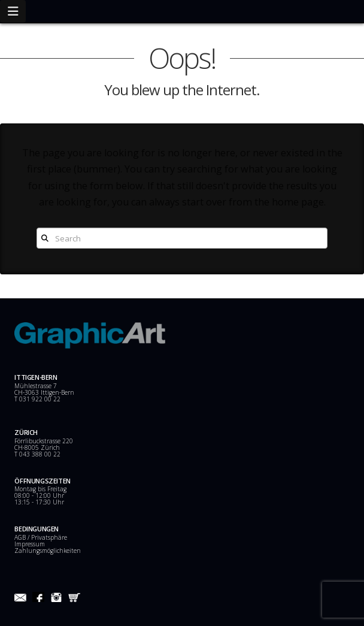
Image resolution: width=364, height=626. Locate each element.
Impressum (30, 544)
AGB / (23, 537)
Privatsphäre (49, 537)
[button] (13, 11)
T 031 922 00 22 (37, 399)
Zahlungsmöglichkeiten (48, 551)
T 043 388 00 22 (37, 454)
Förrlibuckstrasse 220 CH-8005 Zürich (44, 444)
